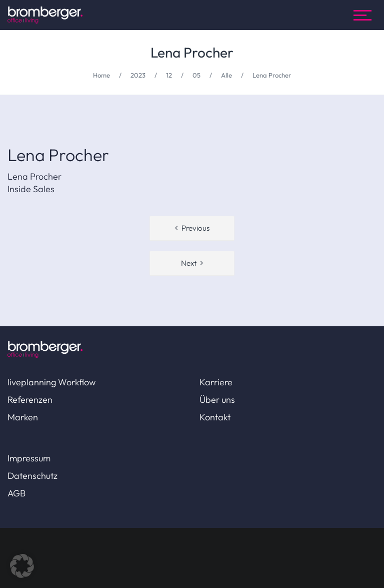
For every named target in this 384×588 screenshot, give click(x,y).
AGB (16, 493)
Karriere (216, 382)
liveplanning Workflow (51, 382)
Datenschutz (32, 476)
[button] (22, 566)
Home (101, 75)
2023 (138, 75)
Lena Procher (192, 52)
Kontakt (215, 417)
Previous (195, 228)
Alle (226, 75)
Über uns (217, 400)
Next (189, 263)
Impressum (29, 458)
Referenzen (30, 400)
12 (169, 75)
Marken (23, 417)
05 (196, 75)
